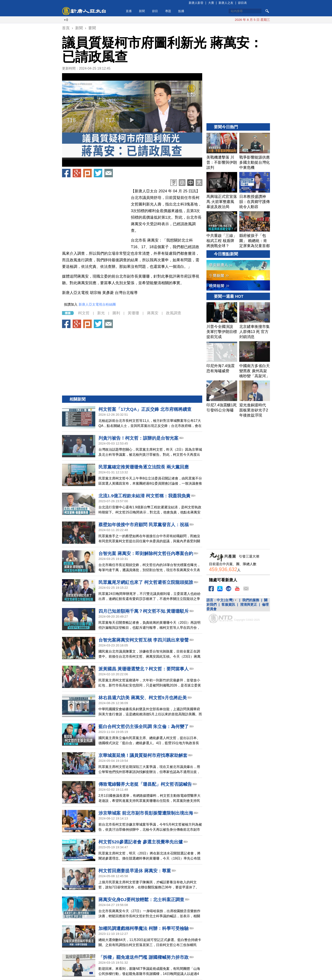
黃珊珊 (133, 313)
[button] (132, 120)
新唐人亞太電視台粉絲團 (97, 304)
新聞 (142, 11)
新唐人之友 (226, 3)
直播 (129, 11)
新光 (101, 313)
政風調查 (174, 313)
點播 (181, 11)
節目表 (242, 3)
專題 (168, 11)
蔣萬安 (153, 313)
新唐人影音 (196, 3)
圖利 (116, 313)
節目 (155, 11)
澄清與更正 (249, 605)
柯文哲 (84, 313)
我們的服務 (251, 600)
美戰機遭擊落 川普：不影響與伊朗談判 (225, 20)
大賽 (211, 3)
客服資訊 (228, 605)
